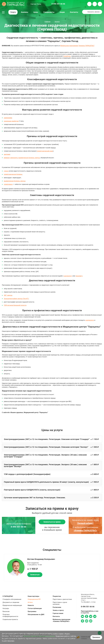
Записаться (35, 575)
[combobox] (36, 4)
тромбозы (67, 56)
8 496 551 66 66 (19, 527)
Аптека (30, 602)
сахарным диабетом (11, 121)
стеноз (6, 171)
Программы (32, 611)
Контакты (74, 12)
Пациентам (57, 596)
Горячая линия (58, 613)
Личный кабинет (85, 523)
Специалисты (49, 12)
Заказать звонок (94, 12)
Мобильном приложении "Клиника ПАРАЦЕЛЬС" (77, 46)
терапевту (79, 276)
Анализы (25, 12)
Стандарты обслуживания (12, 599)
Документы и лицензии (11, 602)
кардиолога (90, 320)
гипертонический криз (45, 151)
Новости (31, 605)
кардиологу (68, 276)
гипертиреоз (8, 184)
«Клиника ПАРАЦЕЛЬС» (85, 530)
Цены (36, 12)
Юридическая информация (12, 605)
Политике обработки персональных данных (39, 636)
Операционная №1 (34, 599)
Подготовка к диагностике (62, 599)
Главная (47, 22)
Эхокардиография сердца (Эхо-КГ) (16, 299)
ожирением (8, 118)
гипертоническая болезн (13, 174)
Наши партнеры (33, 596)
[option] (52, 568)
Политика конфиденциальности (10, 615)
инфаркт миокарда (11, 158)
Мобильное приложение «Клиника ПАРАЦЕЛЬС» (61, 620)
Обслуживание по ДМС (36, 614)
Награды (6, 608)
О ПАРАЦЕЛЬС (8, 596)
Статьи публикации (35, 608)
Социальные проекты (10, 619)
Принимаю (96, 637)
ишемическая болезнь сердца (29, 158)
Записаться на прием (52, 522)
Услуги (13, 12)
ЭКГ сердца (8, 295)
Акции (62, 12)
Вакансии (6, 611)
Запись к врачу (58, 610)
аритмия (7, 154)
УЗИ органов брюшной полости (15, 305)
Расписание (57, 607)
